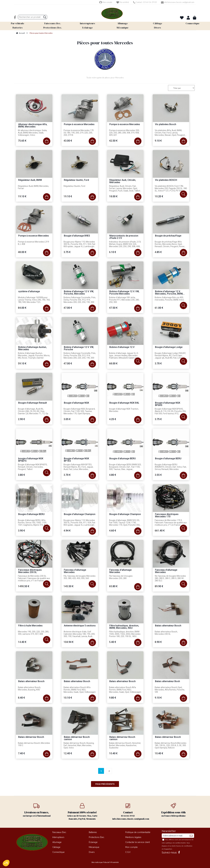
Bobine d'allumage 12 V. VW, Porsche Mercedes (124, 293)
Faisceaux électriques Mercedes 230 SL (30, 571)
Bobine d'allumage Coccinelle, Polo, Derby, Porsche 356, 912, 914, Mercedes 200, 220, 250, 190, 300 (80, 300)
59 (22, 363)
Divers (92, 852)
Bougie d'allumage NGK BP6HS (168, 404)
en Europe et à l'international (37, 810)
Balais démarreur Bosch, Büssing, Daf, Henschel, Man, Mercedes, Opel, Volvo (79, 745)
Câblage (56, 847)
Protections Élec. (97, 837)
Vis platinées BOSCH (166, 180)
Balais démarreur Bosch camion (77, 738)
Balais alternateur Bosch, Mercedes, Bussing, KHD (29, 689)
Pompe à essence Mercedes (79, 124)
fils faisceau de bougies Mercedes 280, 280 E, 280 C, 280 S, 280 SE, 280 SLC (170, 578)
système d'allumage (29, 292)
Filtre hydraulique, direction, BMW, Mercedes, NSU (124, 627)
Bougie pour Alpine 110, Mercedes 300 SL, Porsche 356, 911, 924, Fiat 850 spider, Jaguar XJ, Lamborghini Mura (80, 244)
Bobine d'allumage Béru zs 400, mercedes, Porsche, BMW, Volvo (169, 299)
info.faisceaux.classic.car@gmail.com (178, 2)
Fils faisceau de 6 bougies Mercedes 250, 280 (121, 577)
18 (113, 196)
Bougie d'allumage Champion (80, 514)
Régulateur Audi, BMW (30, 180)
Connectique (58, 852)
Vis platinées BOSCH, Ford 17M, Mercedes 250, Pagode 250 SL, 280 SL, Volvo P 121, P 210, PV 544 (171, 188)
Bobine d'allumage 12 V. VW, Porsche (79, 348)
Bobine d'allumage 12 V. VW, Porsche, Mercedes (79, 293)
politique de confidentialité (176, 843)
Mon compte (106, 2)
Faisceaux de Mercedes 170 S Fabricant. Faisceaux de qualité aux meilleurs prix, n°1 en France (171, 523)
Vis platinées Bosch (166, 124)
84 (22, 308)
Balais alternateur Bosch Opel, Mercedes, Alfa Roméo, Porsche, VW (170, 690)
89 (159, 586)
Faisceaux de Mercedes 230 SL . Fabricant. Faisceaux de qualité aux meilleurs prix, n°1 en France (34, 578)
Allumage (57, 842)
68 (113, 363)
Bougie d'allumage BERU (123, 459)
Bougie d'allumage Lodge (169, 347)
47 (68, 308)
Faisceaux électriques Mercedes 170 (167, 516)
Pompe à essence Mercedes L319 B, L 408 (33, 243)
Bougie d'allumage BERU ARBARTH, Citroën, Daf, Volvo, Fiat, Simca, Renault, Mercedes (171, 467)
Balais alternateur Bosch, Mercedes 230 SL (166, 633)
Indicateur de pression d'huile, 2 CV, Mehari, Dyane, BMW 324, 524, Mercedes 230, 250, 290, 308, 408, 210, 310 (125, 244)
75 (22, 141)
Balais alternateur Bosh (167, 681)
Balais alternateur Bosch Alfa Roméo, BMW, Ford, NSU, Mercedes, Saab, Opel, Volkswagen (80, 690)
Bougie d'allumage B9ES (77, 236)
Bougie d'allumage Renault (33, 403)
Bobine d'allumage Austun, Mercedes (32, 348)
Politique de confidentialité (138, 832)
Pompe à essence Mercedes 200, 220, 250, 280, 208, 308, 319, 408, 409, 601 (124, 133)
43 (68, 141)
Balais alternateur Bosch (168, 626)
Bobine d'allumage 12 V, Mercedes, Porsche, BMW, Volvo (169, 293)
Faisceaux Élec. (59, 832)
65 (113, 586)
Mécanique (94, 847)
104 (69, 642)
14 (22, 642)
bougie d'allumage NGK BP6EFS (31, 460)
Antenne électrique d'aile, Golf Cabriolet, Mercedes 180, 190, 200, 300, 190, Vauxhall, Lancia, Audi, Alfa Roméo (79, 634)
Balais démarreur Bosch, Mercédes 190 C (34, 744)
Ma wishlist (123, 2)
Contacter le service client (138, 842)
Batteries (93, 832)
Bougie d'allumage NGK (76, 403)
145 (69, 586)
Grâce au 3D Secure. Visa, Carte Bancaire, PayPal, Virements (82, 812)
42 (113, 141)
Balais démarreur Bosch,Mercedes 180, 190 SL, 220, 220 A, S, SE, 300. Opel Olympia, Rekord (171, 745)
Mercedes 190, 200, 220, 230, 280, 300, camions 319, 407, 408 (33, 633)
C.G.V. (128, 852)
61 (159, 308)
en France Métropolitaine (173, 810)
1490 (24, 586)
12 (68, 753)
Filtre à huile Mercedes (30, 626)
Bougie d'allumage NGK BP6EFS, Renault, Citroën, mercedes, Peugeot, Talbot (33, 467)
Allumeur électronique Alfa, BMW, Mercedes (33, 126)
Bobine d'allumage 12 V (122, 347)
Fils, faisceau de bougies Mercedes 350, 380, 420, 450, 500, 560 (80, 577)
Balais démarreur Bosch (31, 737)
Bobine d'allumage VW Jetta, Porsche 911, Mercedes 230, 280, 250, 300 (124, 300)
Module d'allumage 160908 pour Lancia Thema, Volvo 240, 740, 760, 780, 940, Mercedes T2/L (34, 300)
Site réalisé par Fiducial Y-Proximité (105, 862)
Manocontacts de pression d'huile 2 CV (124, 237)
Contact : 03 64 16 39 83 (145, 2)
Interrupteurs (58, 837)
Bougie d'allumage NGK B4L (124, 403)
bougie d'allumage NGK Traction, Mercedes (124, 410)
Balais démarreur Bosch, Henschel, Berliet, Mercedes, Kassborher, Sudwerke (125, 745)
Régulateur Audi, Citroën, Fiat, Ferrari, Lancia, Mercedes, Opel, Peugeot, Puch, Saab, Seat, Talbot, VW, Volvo (125, 189)
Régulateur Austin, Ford (76, 180)
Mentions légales (133, 837)
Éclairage (93, 842)
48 (22, 252)
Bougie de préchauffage (168, 236)
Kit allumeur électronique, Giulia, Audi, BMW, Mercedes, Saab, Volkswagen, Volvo (33, 133)
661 (160, 531)
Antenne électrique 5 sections (80, 626)
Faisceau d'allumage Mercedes (75, 571)
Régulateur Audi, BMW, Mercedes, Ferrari (33, 187)
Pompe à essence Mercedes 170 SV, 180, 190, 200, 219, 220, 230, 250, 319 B (79, 133)
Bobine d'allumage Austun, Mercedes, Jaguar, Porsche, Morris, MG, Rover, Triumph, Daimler (34, 355)
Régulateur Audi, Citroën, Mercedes (123, 181)
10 (159, 196)
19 (22, 196)
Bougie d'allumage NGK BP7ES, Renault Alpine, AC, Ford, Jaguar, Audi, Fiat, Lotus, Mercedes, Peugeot (78, 467)
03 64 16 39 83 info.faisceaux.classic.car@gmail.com (131, 812)
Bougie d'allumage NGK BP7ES (76, 460)
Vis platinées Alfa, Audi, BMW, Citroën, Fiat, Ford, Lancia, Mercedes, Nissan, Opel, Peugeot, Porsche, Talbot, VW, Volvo (170, 133)
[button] (6, 863)
